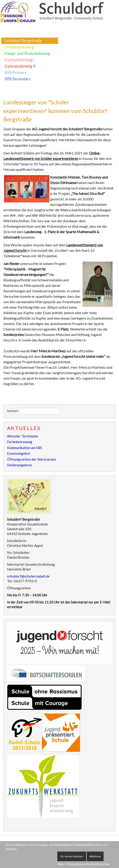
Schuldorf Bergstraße (23, 41)
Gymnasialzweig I (19, 60)
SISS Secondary (18, 79)
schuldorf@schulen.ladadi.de (28, 576)
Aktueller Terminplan (23, 436)
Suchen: (13, 411)
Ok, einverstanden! (72, 856)
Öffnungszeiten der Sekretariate (32, 459)
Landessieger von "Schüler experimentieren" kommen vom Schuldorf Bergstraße (55, 111)
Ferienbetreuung (20, 442)
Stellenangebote (19, 465)
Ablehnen (95, 856)
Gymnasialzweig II (20, 66)
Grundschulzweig (19, 47)
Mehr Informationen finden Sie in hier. (84, 864)
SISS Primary (15, 72)
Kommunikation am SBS (24, 448)
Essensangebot (19, 453)
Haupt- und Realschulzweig (27, 53)
